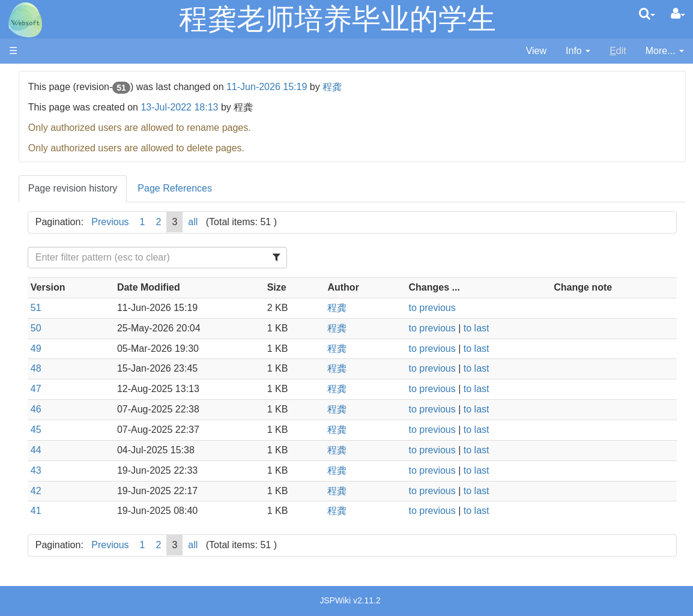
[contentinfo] (578, 51)
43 (175, 470)
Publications (59, 180)
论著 (43, 119)
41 (175, 511)
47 (175, 389)
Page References (313, 188)
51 (175, 308)
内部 (43, 132)
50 (175, 328)
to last (534, 328)
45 (175, 430)
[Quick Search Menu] (647, 14)
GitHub (48, 194)
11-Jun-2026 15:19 (405, 87)
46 (175, 409)
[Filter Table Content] (268, 258)
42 (175, 491)
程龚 (471, 87)
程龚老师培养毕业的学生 (337, 19)
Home (46, 152)
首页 (43, 77)
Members (53, 166)
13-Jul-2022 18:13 (319, 107)
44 (175, 450)
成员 (43, 91)
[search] (647, 14)
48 (175, 368)
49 (175, 349)
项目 (43, 105)
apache (25, 20)
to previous (490, 308)
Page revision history (212, 188)
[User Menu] (678, 14)
